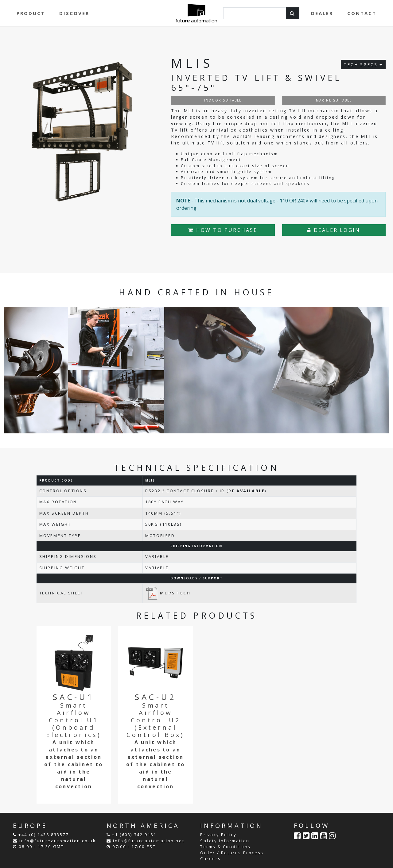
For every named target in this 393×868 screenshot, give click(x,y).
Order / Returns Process (232, 853)
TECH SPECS (363, 65)
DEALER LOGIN (334, 230)
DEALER (322, 13)
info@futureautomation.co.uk (58, 841)
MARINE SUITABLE (334, 100)
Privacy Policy (218, 835)
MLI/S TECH (168, 593)
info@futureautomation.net (149, 841)
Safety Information (225, 841)
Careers (210, 858)
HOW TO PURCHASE (223, 230)
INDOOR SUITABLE (223, 100)
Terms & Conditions (226, 847)
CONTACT (362, 13)
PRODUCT (31, 13)
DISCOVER (74, 13)
